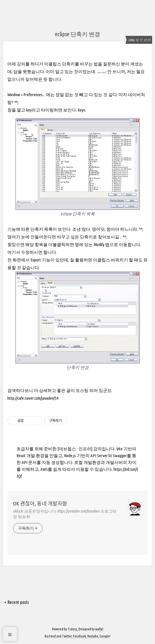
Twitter (67, 636)
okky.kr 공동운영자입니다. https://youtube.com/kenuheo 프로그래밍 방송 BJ (65, 514)
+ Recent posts (17, 602)
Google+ (105, 636)
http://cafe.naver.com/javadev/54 (33, 398)
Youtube (93, 636)
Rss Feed (50, 636)
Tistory (72, 629)
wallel (99, 629)
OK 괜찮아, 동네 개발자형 (40, 503)
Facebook (79, 636)
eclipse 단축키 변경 (77, 34)
